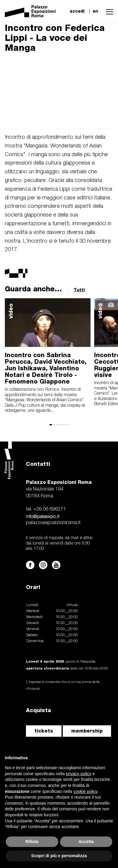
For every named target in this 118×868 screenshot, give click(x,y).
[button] (108, 11)
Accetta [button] (86, 842)
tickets (44, 731)
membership (87, 731)
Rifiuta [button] (32, 842)
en (95, 11)
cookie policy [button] (85, 791)
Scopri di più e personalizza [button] (59, 856)
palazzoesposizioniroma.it (53, 523)
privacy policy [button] (78, 774)
